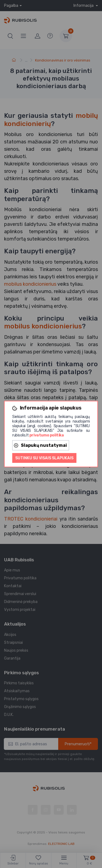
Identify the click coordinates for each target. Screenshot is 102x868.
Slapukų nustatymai (40, 445)
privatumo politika (47, 435)
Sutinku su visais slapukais (44, 458)
